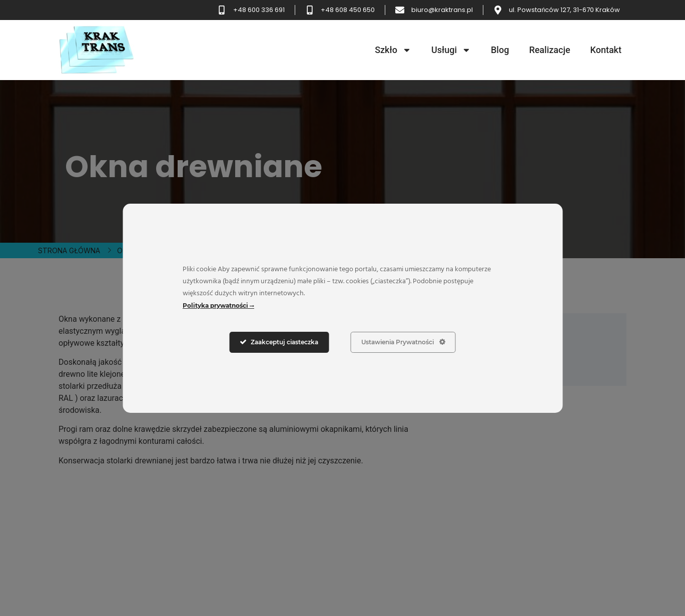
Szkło (393, 50)
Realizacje (549, 50)
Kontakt (606, 50)
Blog (500, 50)
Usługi (451, 50)
